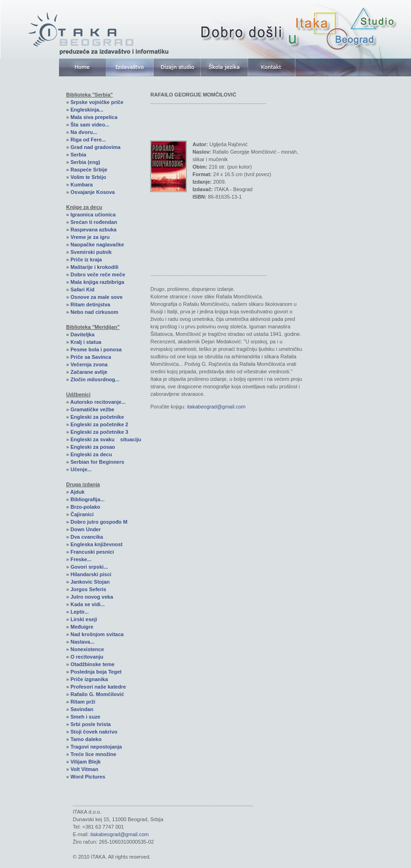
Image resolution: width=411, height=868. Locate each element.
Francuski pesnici (92, 552)
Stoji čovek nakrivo (94, 732)
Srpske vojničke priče (97, 102)
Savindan (82, 709)
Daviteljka (82, 334)
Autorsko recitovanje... (98, 402)
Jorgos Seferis (88, 589)
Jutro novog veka (92, 597)
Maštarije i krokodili (94, 267)
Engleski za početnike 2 (99, 424)
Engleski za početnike (97, 417)
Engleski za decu (91, 454)
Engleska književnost (96, 544)
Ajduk (77, 492)
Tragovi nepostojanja (96, 747)
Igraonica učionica (93, 215)
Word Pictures (88, 777)
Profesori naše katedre (98, 687)
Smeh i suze (85, 717)
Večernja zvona (89, 364)
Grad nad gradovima (95, 147)
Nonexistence (87, 649)
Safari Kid (82, 289)
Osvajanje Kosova (92, 192)
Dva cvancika (87, 537)
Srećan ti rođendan (94, 222)
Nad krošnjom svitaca (97, 634)
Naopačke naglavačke (97, 245)
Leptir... (79, 612)
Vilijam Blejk (85, 762)
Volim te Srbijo (88, 177)
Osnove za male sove (96, 297)
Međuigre (82, 627)
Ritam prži (83, 702)
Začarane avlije (89, 372)
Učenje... (81, 469)
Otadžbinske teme (92, 664)
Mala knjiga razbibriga (97, 282)
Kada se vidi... (87, 604)
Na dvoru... (84, 132)
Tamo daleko (86, 739)
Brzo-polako (85, 507)
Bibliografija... (87, 499)
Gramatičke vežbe (92, 409)
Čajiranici (82, 514)
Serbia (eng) (85, 162)
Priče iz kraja (86, 260)
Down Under (85, 529)
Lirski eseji (84, 619)
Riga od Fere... (88, 140)
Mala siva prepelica (94, 117)
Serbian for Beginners (97, 462)
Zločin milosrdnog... (95, 379)
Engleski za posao (92, 447)
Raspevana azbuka (93, 230)
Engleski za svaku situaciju (106, 439)
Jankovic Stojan (90, 582)
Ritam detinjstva (90, 304)
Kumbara (81, 185)
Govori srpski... (89, 567)
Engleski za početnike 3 (99, 432)
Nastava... (82, 642)
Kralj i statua (86, 342)
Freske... (81, 559)
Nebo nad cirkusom (94, 312)
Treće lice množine (93, 754)
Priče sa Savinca (91, 357)
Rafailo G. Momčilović (97, 694)
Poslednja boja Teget (96, 672)
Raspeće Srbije (89, 170)
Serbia (78, 155)
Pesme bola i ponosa (96, 349)
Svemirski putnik (91, 252)
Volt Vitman (84, 769)
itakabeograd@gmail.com (217, 407)
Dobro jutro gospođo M (99, 522)
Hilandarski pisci (91, 574)
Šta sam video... (90, 125)
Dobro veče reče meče (98, 274)
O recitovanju (87, 657)
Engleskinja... (87, 110)
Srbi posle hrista (90, 724)
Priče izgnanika (89, 679)
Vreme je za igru (90, 237)
